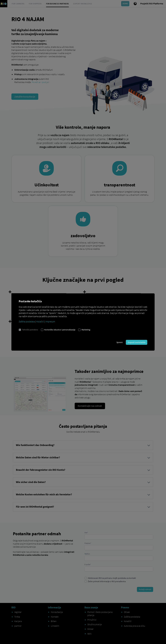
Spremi (120, 342)
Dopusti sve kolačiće (137, 342)
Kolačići (40, 321)
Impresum (50, 321)
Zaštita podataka (27, 321)
